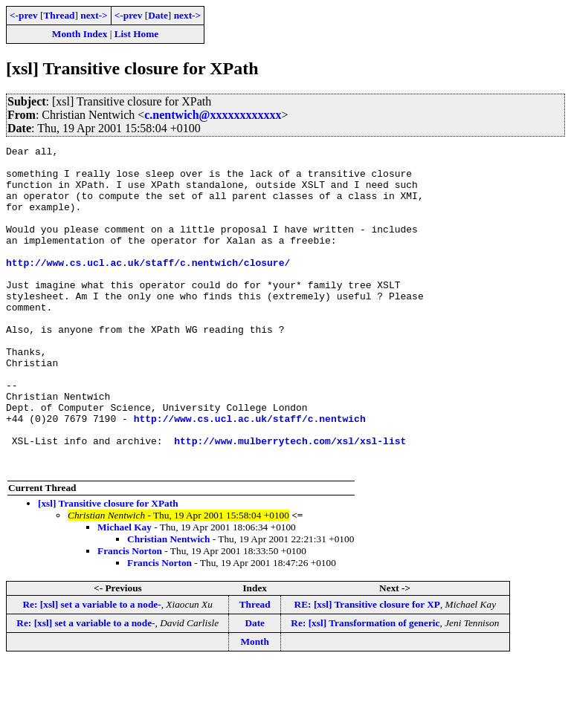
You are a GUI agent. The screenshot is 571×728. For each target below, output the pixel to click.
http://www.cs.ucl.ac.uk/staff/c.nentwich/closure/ (148, 287)
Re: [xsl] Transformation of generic (365, 688)
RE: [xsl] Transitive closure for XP (367, 669)
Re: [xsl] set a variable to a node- (91, 669)
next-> (94, 15)
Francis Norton (130, 615)
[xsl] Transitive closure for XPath (108, 568)
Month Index (80, 34)
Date (158, 15)
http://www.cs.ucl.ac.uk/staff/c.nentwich (250, 474)
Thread (59, 15)
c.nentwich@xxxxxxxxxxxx (213, 115)
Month (255, 706)
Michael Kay (125, 592)
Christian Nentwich (168, 604)
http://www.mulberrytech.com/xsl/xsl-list (290, 501)
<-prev (24, 15)
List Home (137, 34)
